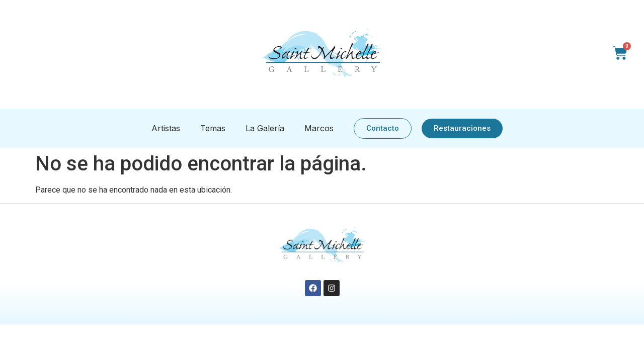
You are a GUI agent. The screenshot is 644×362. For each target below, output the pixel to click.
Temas (213, 128)
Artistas (166, 128)
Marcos (319, 128)
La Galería (265, 128)
